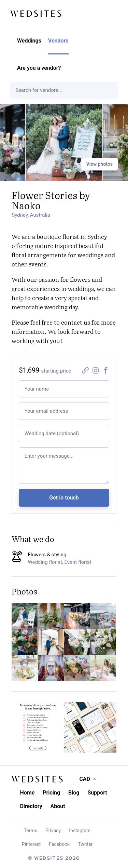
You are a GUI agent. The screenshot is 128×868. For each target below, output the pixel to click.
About (58, 806)
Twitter (85, 844)
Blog (74, 793)
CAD (85, 779)
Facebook (59, 844)
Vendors (58, 41)
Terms (31, 831)
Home (27, 793)
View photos (99, 164)
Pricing (51, 793)
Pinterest (31, 844)
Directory (31, 806)
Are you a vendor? (39, 68)
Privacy (53, 831)
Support (97, 793)
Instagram (80, 831)
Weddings (29, 41)
